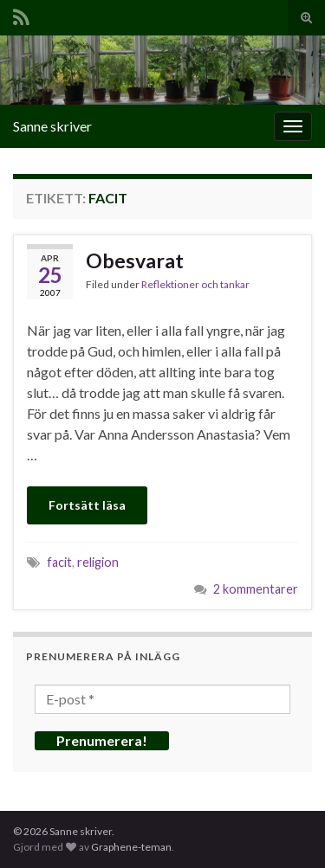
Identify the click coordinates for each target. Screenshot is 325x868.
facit (59, 562)
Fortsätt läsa (87, 505)
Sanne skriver (52, 126)
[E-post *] (162, 699)
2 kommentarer (256, 589)
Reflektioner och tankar (195, 284)
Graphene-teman (131, 847)
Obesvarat (135, 260)
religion (98, 562)
